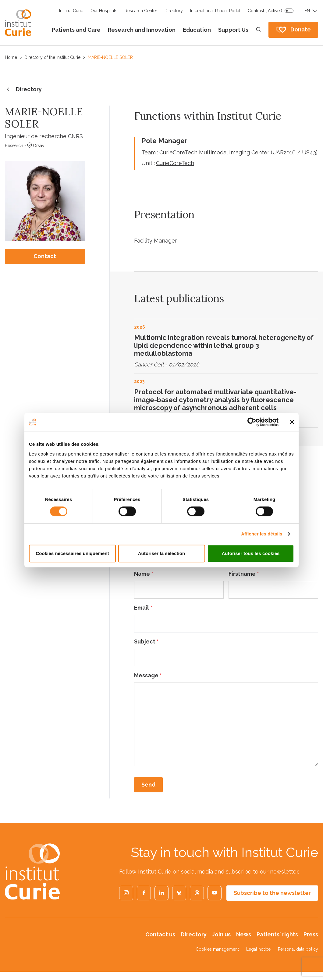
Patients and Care (76, 30)
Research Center (141, 11)
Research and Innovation (142, 30)
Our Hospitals (104, 11)
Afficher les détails (262, 534)
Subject (146, 641)
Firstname (244, 574)
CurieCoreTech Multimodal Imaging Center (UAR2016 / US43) (238, 152)
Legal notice (258, 949)
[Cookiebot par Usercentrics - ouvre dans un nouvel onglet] (252, 422)
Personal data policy (298, 949)
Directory (174, 11)
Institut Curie (71, 11)
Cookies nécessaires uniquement (72, 553)
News (244, 934)
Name (144, 574)
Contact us (160, 934)
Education (197, 30)
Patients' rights (277, 934)
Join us (221, 934)
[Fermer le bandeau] (292, 422)
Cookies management (217, 949)
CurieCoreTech (175, 163)
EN (307, 11)
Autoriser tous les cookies (250, 553)
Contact (45, 256)
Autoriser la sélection (162, 553)
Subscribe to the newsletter (272, 893)
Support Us (233, 30)
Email (143, 608)
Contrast (265, 11)
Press (311, 934)
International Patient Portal (215, 11)
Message (148, 675)
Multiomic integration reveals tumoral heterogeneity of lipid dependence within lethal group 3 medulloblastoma (224, 345)
